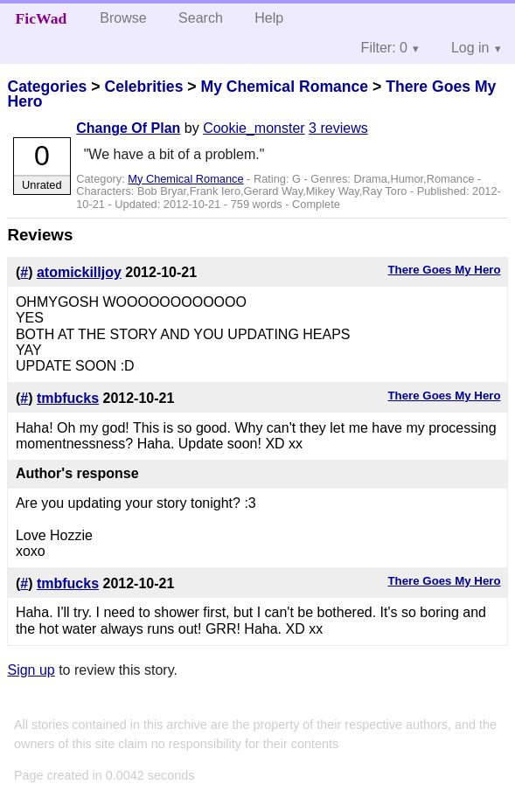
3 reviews (338, 128)
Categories (47, 87)
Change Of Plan (128, 128)
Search (201, 18)
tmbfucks (68, 398)
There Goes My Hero (445, 270)
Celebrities (143, 87)
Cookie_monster (254, 128)
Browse (123, 18)
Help (269, 18)
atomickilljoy (79, 272)
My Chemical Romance (284, 87)
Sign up (31, 670)
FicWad (42, 18)
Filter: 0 (384, 48)
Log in (470, 48)
